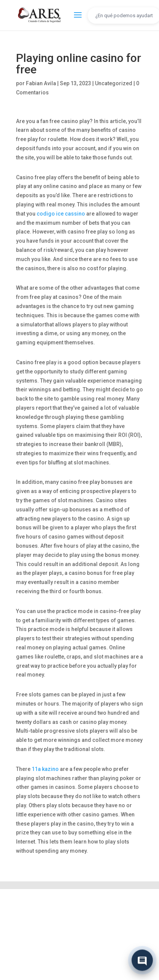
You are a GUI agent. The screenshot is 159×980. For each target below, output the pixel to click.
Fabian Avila (41, 83)
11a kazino (45, 769)
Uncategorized (114, 83)
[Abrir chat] (142, 961)
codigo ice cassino (61, 214)
